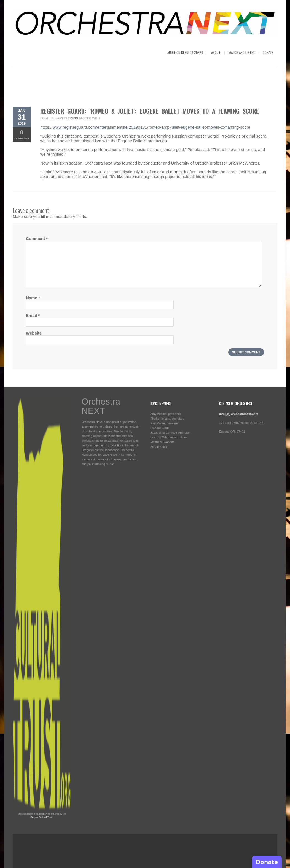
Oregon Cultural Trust (41, 817)
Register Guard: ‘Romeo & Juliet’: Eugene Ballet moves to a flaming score (150, 111)
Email (33, 315)
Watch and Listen (242, 52)
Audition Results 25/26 (185, 52)
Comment (37, 238)
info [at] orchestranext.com (239, 414)
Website (34, 333)
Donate (268, 52)
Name (33, 298)
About (216, 52)
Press (73, 118)
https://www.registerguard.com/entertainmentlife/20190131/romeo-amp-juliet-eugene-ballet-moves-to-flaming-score (145, 127)
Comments (22, 134)
